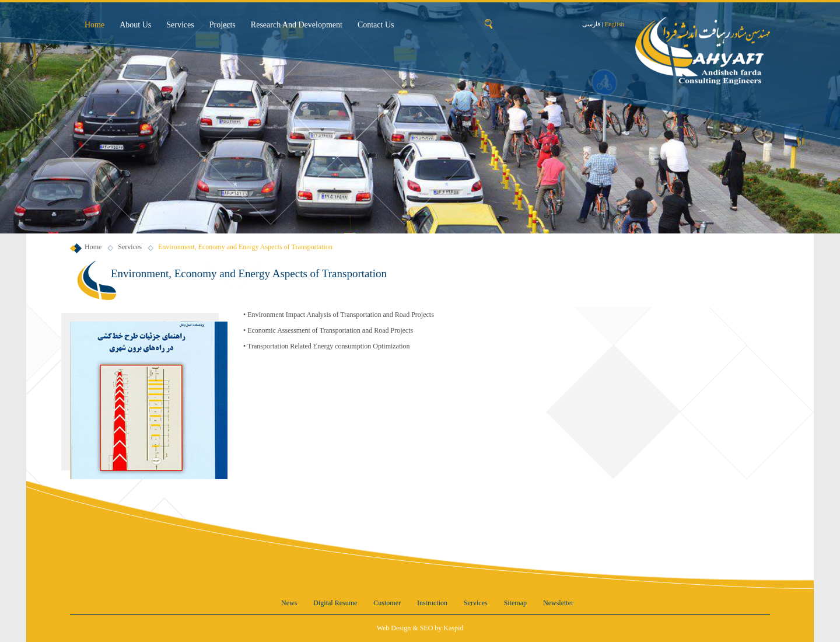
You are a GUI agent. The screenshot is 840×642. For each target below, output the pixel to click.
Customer (387, 603)
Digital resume (335, 603)
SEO (427, 628)
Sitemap (515, 603)
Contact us (376, 25)
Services (180, 25)
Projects (223, 25)
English (614, 24)
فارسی (591, 24)
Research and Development (297, 25)
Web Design (394, 628)
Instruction (432, 603)
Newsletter (558, 603)
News (289, 603)
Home (94, 25)
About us (135, 25)
